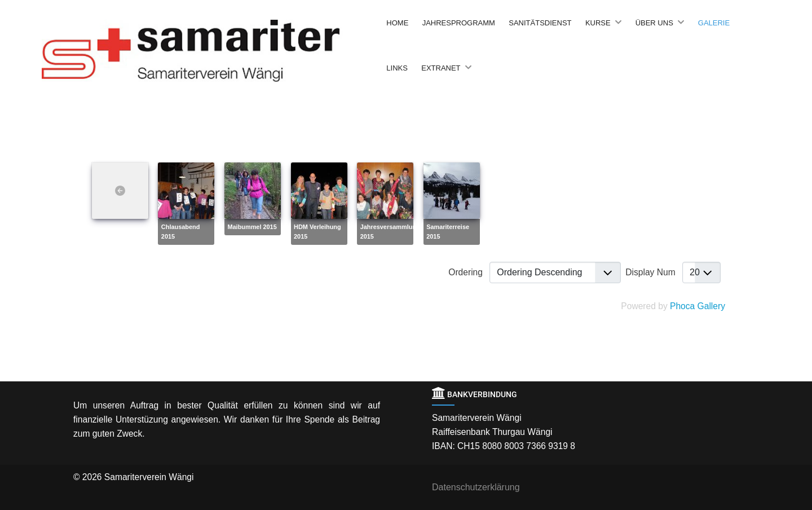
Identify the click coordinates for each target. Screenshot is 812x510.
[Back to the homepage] (211, 51)
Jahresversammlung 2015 (390, 232)
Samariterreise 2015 (448, 232)
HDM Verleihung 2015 (317, 232)
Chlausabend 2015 (181, 232)
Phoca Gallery (698, 306)
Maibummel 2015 (252, 227)
